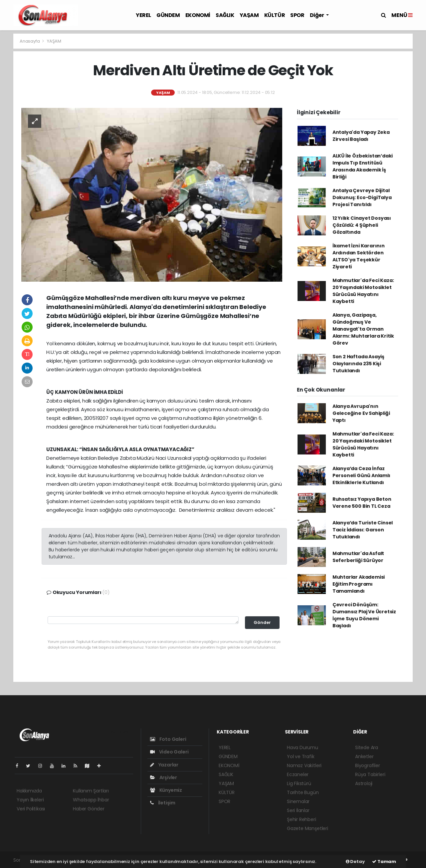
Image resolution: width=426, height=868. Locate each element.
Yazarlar (164, 765)
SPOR (297, 15)
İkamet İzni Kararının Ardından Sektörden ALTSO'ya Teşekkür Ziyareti (359, 256)
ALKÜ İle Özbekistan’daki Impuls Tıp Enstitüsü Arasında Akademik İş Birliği (363, 166)
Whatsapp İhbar (91, 800)
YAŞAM (249, 15)
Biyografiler (368, 765)
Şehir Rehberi (302, 819)
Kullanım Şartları (91, 791)
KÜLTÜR (275, 15)
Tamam (384, 862)
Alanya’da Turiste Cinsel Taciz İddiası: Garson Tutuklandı (363, 530)
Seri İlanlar (298, 810)
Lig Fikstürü (299, 783)
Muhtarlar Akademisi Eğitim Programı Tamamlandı (359, 584)
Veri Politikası (31, 809)
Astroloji (364, 783)
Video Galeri (169, 752)
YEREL (143, 15)
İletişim (163, 803)
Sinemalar (298, 801)
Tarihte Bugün (303, 792)
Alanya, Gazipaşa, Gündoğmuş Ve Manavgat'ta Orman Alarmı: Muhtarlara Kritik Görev (363, 329)
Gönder (262, 622)
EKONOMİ (198, 15)
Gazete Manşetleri (308, 828)
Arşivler (164, 777)
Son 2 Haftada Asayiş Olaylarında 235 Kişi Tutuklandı (358, 364)
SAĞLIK (225, 15)
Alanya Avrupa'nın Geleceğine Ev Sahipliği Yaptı (361, 413)
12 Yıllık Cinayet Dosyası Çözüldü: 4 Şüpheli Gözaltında (362, 225)
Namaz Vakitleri (304, 765)
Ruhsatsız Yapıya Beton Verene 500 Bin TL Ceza (362, 503)
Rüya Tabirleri (370, 774)
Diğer (318, 15)
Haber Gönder (89, 809)
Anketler (364, 756)
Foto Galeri (168, 739)
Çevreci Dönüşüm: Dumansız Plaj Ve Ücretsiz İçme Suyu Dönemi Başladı (364, 615)
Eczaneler (298, 774)
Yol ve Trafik (301, 756)
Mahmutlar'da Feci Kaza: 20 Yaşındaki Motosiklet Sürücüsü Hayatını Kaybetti (363, 291)
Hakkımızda (29, 791)
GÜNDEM (168, 15)
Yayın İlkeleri (30, 800)
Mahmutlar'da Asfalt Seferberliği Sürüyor (358, 557)
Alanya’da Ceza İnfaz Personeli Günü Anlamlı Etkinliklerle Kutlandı (361, 475)
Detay (355, 862)
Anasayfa (30, 41)
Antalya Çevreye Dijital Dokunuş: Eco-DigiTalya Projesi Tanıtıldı (362, 197)
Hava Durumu (303, 747)
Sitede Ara (367, 747)
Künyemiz (166, 790)
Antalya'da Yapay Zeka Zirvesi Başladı (361, 136)
